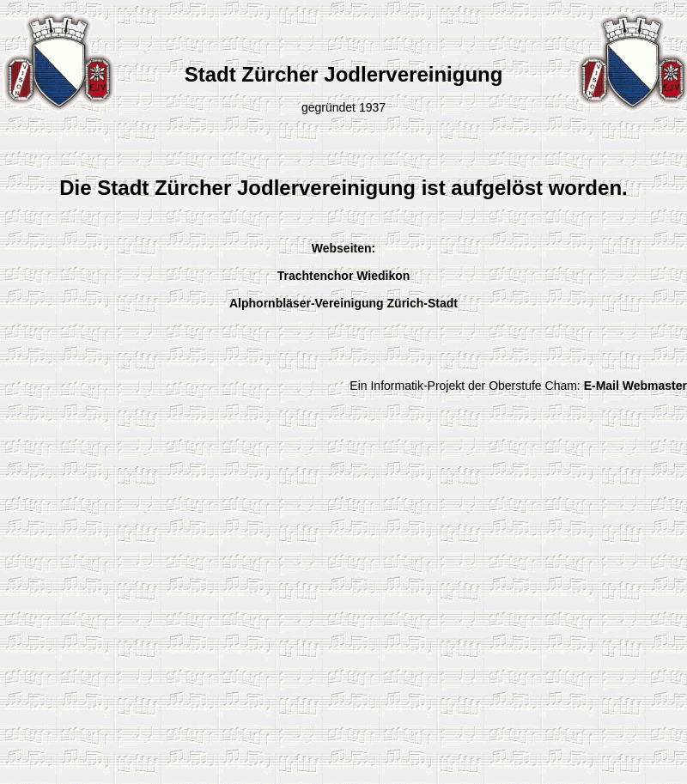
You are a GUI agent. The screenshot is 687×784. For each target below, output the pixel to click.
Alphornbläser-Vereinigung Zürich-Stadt (343, 303)
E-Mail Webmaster (635, 386)
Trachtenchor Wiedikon (344, 276)
